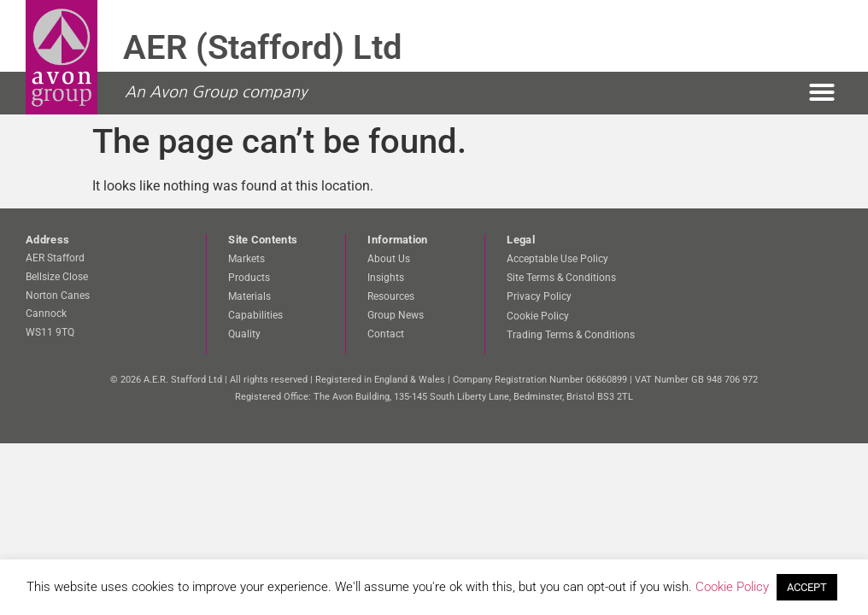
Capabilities (255, 315)
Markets (246, 259)
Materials (249, 296)
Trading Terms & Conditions (571, 334)
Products (249, 278)
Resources (391, 296)
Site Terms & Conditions (561, 278)
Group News (396, 315)
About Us (389, 259)
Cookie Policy (538, 315)
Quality (244, 334)
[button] (822, 92)
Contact (386, 334)
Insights (386, 278)
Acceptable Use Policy (557, 259)
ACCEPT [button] (807, 587)
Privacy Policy (539, 296)
